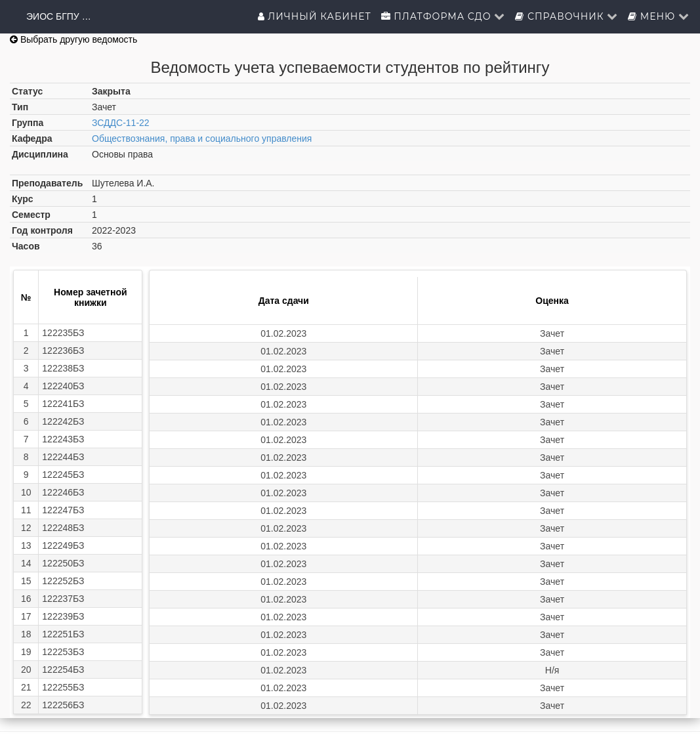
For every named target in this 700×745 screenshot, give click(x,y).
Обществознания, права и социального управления (202, 138)
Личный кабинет (315, 16)
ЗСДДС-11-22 (121, 123)
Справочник (566, 16)
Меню (659, 16)
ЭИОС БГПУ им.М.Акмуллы (59, 16)
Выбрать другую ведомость (73, 39)
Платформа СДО (443, 16)
